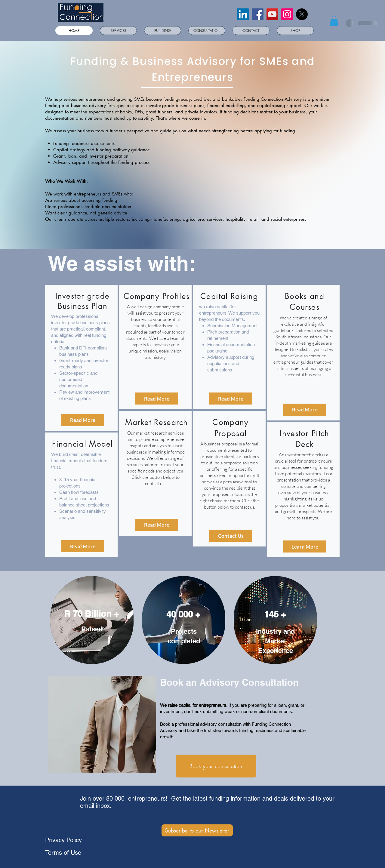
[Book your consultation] (216, 766)
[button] (334, 21)
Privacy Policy (63, 840)
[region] (81, 358)
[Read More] (83, 420)
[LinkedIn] (243, 14)
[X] (302, 14)
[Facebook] (258, 14)
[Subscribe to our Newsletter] (197, 830)
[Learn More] (305, 546)
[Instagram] (287, 14)
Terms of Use (63, 853)
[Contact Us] (231, 536)
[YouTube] (272, 14)
